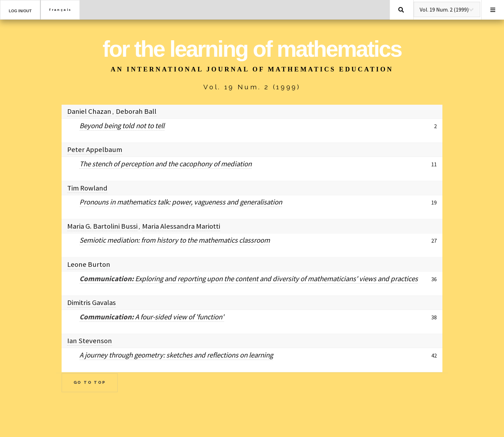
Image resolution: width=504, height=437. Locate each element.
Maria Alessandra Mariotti (181, 226)
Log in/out (20, 11)
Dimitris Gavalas (92, 303)
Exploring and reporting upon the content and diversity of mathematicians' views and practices (249, 279)
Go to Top (90, 382)
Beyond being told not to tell (122, 126)
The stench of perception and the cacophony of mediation (166, 164)
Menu (493, 10)
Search (401, 10)
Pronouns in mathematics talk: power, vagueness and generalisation (181, 202)
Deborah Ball (136, 111)
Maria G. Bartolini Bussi (102, 226)
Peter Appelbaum (95, 150)
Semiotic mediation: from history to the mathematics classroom (175, 240)
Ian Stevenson (90, 341)
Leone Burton (89, 264)
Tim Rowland (87, 188)
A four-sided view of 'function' (152, 317)
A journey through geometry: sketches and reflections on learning (176, 355)
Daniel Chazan (89, 111)
